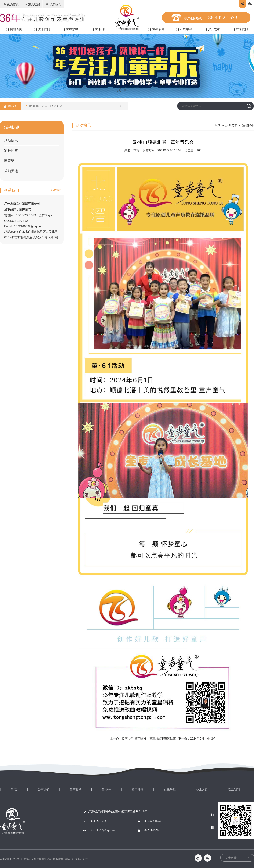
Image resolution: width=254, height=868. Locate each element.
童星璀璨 (156, 29)
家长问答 (11, 151)
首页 (217, 125)
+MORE (56, 190)
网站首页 (14, 29)
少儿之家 (212, 29)
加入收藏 (32, 4)
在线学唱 (184, 29)
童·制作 (98, 29)
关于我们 (42, 29)
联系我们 (53, 4)
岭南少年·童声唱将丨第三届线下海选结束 (149, 738)
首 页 (14, 790)
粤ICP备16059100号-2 (77, 859)
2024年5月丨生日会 (203, 738)
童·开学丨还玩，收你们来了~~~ (48, 106)
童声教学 (70, 29)
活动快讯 (11, 140)
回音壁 (9, 161)
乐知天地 (11, 171)
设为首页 (11, 4)
